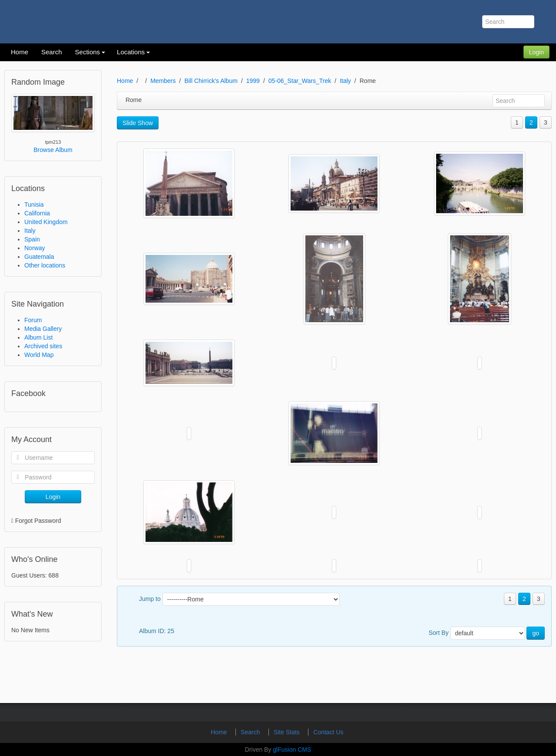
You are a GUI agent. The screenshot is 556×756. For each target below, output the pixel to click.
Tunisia (34, 205)
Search (251, 732)
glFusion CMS (292, 749)
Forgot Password (38, 521)
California (37, 213)
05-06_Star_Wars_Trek (300, 81)
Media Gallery (43, 329)
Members (163, 81)
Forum (33, 320)
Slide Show (138, 123)
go (536, 633)
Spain (32, 239)
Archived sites (43, 346)
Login (536, 52)
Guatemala (39, 257)
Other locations (45, 265)
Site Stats (288, 732)
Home (125, 81)
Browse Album (53, 150)
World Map (39, 355)
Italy (30, 231)
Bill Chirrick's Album (211, 81)
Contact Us (328, 732)
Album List (38, 337)
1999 (253, 81)
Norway (35, 248)
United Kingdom (46, 222)
